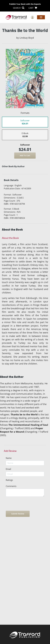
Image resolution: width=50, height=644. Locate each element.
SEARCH (19, 8)
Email (8, 469)
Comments (11, 486)
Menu (41, 17)
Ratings (9, 480)
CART (33, 8)
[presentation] (25, 504)
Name (9, 458)
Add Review (10, 451)
